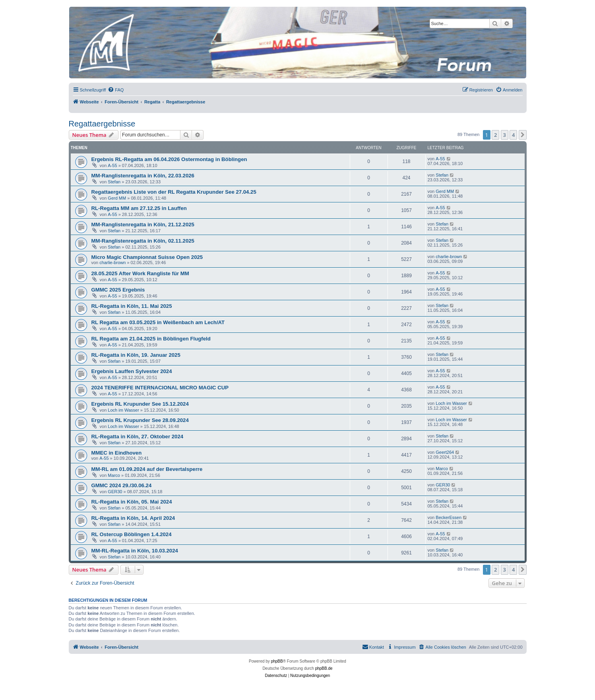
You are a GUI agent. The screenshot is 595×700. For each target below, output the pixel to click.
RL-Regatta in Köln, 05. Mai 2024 (132, 502)
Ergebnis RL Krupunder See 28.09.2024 (140, 420)
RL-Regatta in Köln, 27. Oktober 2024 (138, 437)
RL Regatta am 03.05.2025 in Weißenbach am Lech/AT (158, 322)
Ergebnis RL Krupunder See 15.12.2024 (140, 404)
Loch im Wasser (123, 410)
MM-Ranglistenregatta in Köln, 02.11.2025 (143, 241)
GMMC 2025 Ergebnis (118, 290)
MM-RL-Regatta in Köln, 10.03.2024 (135, 551)
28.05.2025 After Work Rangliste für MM (140, 273)
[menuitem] (116, 90)
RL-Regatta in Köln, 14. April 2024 (133, 518)
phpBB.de (324, 668)
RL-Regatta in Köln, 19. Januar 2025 (136, 355)
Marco (114, 475)
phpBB (277, 661)
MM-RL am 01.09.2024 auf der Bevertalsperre (147, 469)
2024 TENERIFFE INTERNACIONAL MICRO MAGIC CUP (160, 388)
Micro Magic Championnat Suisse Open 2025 (147, 257)
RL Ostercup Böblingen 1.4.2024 (132, 534)
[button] (523, 135)
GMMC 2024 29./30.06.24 (122, 485)
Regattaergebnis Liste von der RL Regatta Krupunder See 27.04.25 (174, 192)
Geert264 (445, 452)
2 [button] (495, 135)
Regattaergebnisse (102, 124)
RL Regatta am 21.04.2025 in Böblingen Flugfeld (151, 339)
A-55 (112, 165)
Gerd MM (117, 198)
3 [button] (505, 135)
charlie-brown (112, 262)
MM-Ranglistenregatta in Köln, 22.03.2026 (143, 176)
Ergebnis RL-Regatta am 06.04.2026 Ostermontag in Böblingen (169, 159)
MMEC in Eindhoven (117, 453)
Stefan (114, 182)
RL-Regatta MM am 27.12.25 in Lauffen (139, 208)
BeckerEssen (449, 517)
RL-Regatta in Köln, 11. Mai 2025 (132, 306)
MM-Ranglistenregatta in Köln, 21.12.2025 (143, 225)
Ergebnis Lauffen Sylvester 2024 (132, 371)
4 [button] (513, 135)
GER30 (115, 492)
